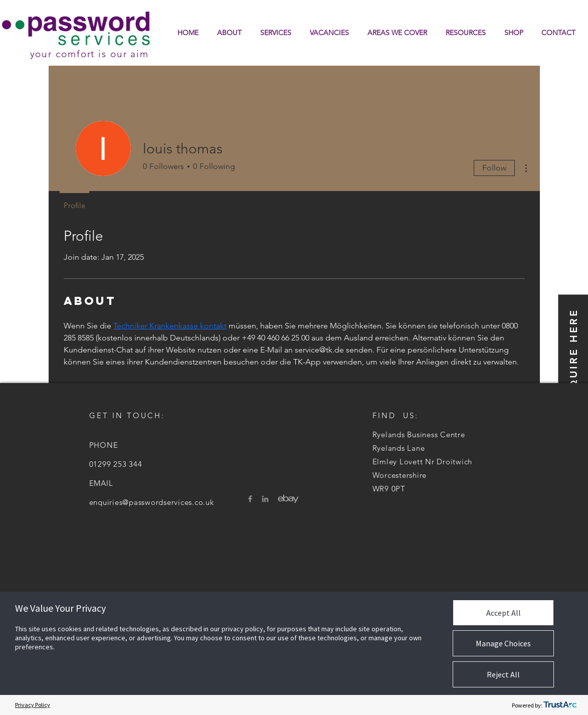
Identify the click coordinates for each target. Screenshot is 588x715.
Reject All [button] (503, 674)
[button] (466, 33)
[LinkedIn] (265, 499)
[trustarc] (560, 705)
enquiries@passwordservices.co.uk (152, 502)
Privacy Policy (33, 705)
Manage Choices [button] (503, 643)
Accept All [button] (504, 613)
